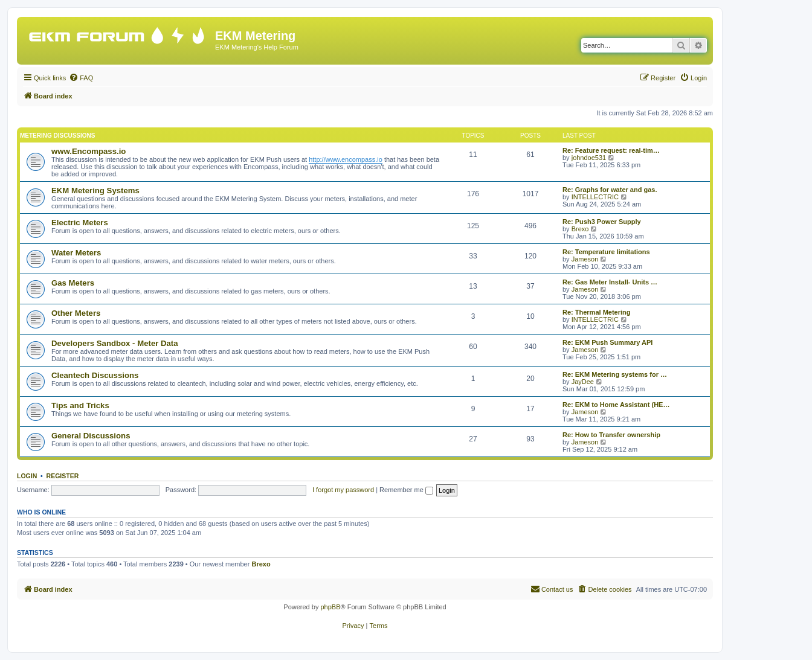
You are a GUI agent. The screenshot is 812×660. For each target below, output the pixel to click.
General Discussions (91, 436)
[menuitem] (81, 78)
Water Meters (76, 253)
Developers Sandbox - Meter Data (115, 343)
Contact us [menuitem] (552, 589)
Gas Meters (73, 283)
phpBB (330, 607)
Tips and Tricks (80, 405)
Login (27, 476)
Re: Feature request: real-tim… (611, 150)
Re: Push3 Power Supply (602, 222)
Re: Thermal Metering (596, 312)
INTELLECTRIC (595, 197)
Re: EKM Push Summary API (607, 342)
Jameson (585, 259)
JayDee (583, 382)
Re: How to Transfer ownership (611, 435)
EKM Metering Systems (95, 191)
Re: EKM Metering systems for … (615, 374)
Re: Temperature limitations (606, 252)
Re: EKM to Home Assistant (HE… (616, 405)
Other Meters (76, 313)
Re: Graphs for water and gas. (610, 190)
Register (63, 476)
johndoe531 (589, 158)
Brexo (580, 229)
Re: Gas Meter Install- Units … (610, 282)
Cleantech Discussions (95, 375)
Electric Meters (80, 223)
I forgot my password (343, 490)
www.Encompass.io (89, 151)
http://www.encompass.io (346, 159)
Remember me (406, 490)
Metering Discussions (57, 136)
